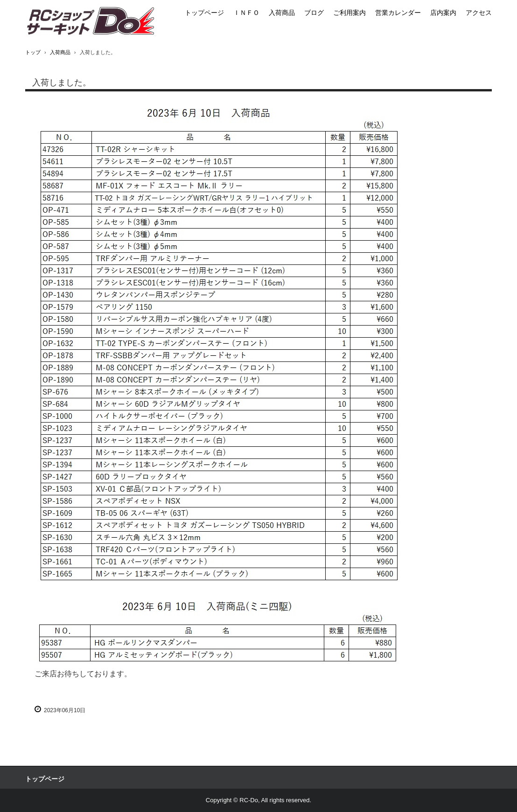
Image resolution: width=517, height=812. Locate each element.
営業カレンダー (398, 13)
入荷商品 (282, 13)
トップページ (204, 13)
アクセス (479, 13)
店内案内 (443, 13)
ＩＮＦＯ (246, 13)
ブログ (314, 13)
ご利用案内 (349, 13)
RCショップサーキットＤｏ (91, 22)
